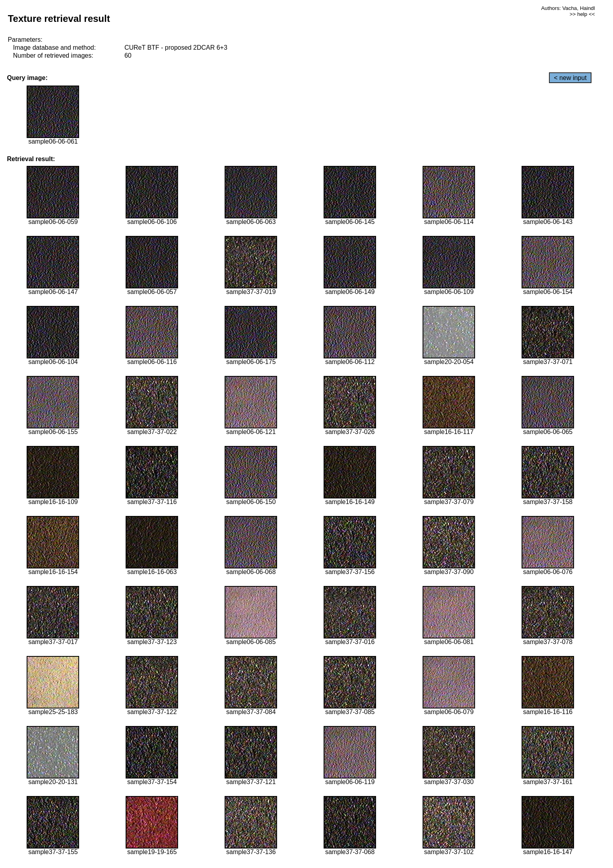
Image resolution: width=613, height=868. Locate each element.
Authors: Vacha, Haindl (568, 8)
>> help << (582, 14)
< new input (570, 78)
